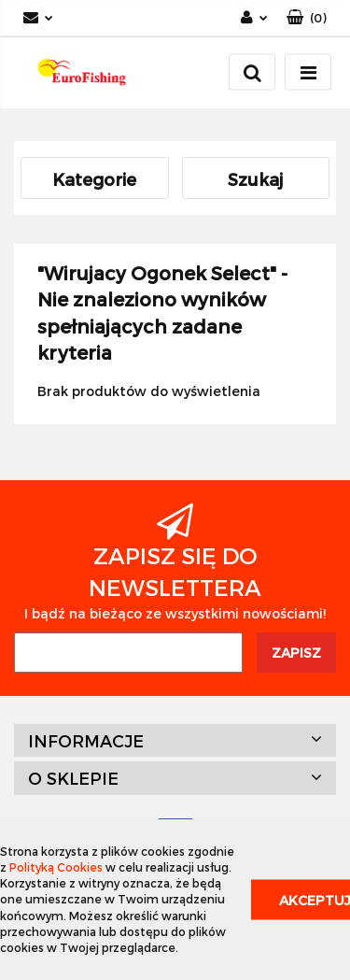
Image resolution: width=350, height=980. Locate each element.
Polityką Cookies (56, 867)
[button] (307, 18)
